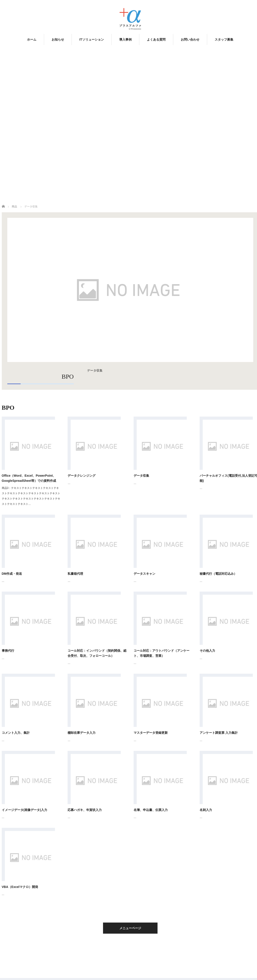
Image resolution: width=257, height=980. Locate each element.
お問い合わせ (190, 39)
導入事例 (125, 39)
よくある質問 (156, 39)
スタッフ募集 (224, 39)
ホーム (32, 39)
